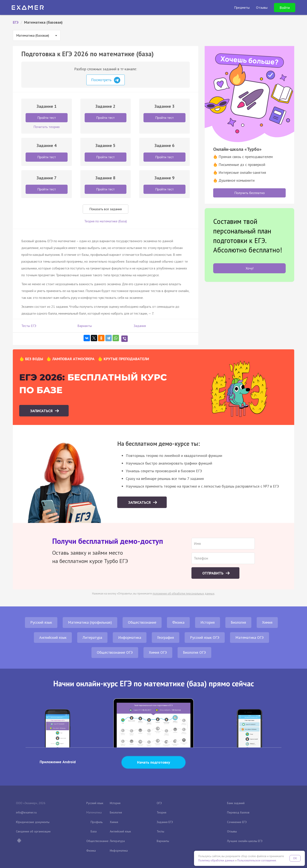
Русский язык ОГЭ (205, 637)
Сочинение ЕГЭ (237, 822)
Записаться (42, 411)
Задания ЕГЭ (165, 822)
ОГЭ (159, 803)
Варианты (85, 326)
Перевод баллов (238, 812)
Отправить (213, 573)
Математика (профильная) (90, 622)
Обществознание (142, 622)
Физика (178, 622)
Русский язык (41, 622)
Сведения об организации (33, 831)
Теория (161, 812)
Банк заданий (236, 803)
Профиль (97, 822)
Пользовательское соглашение (257, 860)
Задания (140, 326)
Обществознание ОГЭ (115, 652)
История (208, 622)
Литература (92, 637)
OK (295, 858)
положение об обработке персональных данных (184, 594)
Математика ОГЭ (250, 637)
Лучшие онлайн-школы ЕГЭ (245, 841)
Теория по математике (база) (106, 221)
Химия (267, 622)
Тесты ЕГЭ (29, 326)
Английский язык (53, 637)
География (166, 637)
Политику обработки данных (216, 860)
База (94, 831)
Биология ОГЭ (194, 652)
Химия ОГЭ (158, 652)
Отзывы (232, 831)
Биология (238, 622)
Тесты (160, 831)
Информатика (130, 637)
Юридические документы (33, 822)
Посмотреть (106, 80)
